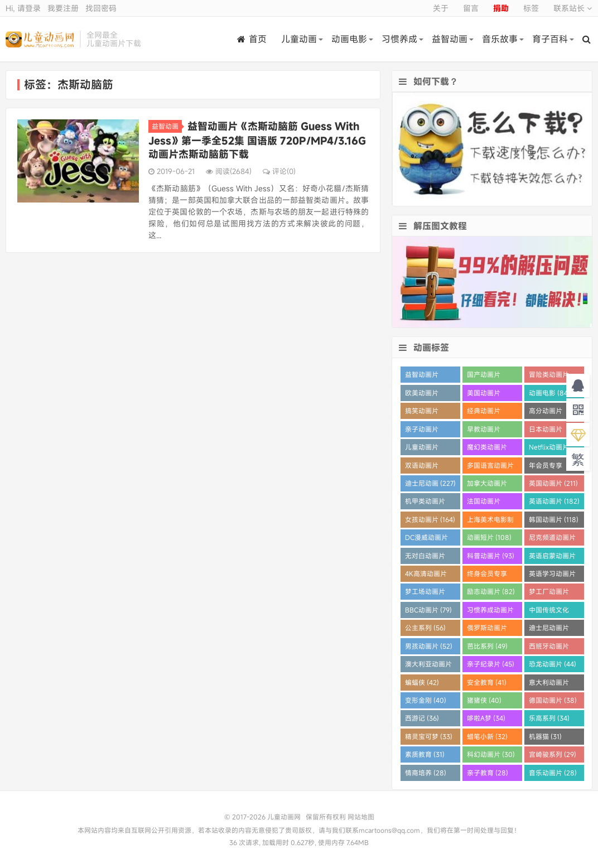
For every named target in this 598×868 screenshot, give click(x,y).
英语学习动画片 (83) (552, 575)
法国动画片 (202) (484, 503)
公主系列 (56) (425, 628)
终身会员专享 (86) (487, 575)
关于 (441, 8)
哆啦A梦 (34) (486, 718)
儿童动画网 (40, 39)
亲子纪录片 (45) (491, 664)
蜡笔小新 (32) (487, 736)
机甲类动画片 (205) (425, 503)
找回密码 (101, 8)
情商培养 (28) (426, 773)
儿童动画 (299, 39)
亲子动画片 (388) (422, 431)
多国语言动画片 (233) (490, 467)
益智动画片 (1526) (422, 376)
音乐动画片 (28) (553, 773)
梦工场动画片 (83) (425, 593)
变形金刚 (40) (426, 700)
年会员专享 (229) (546, 467)
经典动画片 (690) (484, 413)
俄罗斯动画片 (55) (487, 630)
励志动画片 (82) (491, 591)
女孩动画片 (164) (430, 519)
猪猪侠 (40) (484, 700)
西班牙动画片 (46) (549, 648)
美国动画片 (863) (484, 395)
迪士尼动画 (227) (430, 483)
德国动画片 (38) (553, 700)
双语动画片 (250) (422, 467)
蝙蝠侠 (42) (422, 682)
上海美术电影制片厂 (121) (490, 521)
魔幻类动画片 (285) (487, 449)
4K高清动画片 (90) (426, 575)
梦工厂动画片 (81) (549, 593)
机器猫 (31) (545, 736)
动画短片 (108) (489, 537)
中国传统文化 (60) (549, 612)
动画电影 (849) (551, 393)
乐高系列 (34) (549, 718)
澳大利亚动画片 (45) (428, 666)
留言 (471, 8)
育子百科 (550, 39)
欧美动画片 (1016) (422, 395)
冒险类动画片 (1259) (549, 376)
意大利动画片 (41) (549, 684)
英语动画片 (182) (554, 501)
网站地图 (361, 817)
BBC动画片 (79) (428, 610)
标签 (531, 8)
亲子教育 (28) (488, 773)
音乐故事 (500, 39)
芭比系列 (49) (487, 646)
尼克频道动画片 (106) (552, 539)
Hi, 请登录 (23, 8)
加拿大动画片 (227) (487, 485)
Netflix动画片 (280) (549, 449)
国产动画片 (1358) (484, 376)
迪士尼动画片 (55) (549, 630)
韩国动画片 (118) (554, 519)
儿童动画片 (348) (422, 449)
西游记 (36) (422, 718)
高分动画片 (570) (546, 413)
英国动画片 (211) (553, 483)
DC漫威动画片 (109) (426, 539)
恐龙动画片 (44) (553, 664)
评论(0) (279, 171)
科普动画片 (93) (491, 556)
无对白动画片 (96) (425, 558)
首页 (252, 39)
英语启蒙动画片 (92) (552, 558)
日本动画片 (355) (546, 431)
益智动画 (450, 39)
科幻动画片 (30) (491, 754)
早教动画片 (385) (484, 431)
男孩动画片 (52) (429, 646)
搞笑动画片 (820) (422, 413)
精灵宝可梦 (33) (429, 736)
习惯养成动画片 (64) (490, 612)
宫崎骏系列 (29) (553, 754)
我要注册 (63, 8)
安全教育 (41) (487, 682)
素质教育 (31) (425, 754)
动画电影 (349, 39)
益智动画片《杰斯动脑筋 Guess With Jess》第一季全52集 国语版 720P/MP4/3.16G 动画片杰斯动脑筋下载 (257, 140)
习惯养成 (399, 39)
